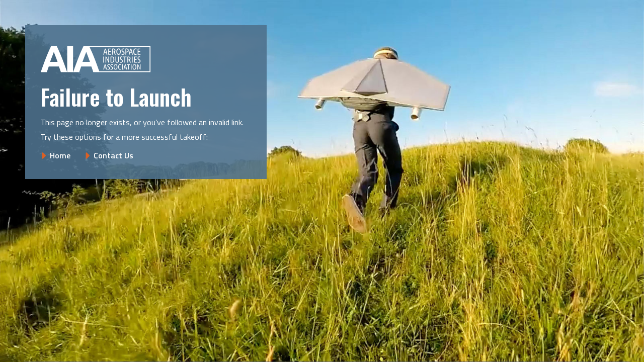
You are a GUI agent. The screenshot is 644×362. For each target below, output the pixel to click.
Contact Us (113, 155)
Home (60, 155)
